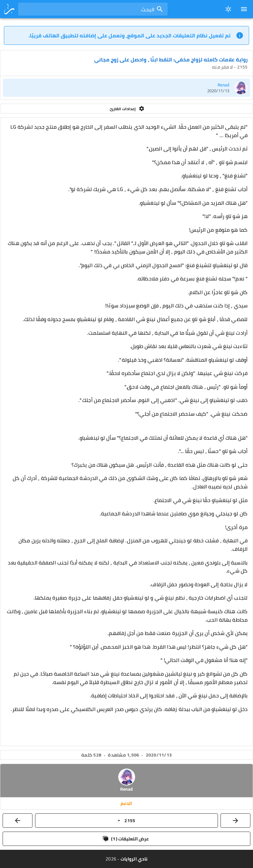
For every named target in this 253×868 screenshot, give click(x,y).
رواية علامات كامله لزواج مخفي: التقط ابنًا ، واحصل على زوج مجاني (171, 59)
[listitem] (127, 88)
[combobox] (93, 9)
